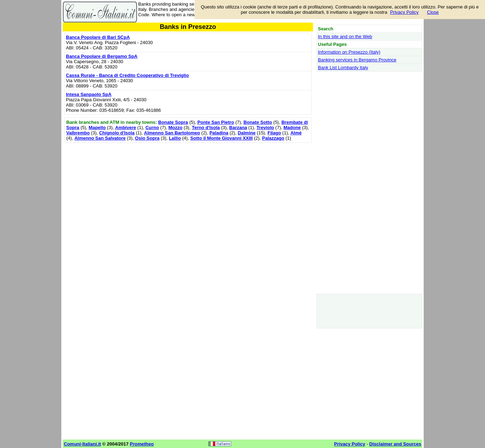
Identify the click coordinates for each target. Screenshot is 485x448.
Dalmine (247, 133)
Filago (274, 133)
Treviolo (265, 128)
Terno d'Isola (206, 128)
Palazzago (273, 138)
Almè (296, 133)
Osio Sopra (147, 138)
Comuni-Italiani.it (82, 444)
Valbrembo (78, 133)
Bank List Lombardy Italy (343, 68)
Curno (152, 128)
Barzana (238, 128)
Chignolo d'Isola (117, 133)
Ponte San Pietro (216, 122)
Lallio (175, 138)
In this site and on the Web (345, 37)
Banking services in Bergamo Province (357, 60)
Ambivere (126, 128)
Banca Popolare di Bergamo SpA (102, 56)
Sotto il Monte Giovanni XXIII (222, 138)
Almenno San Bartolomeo (172, 133)
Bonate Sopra (173, 122)
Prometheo (142, 444)
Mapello (97, 128)
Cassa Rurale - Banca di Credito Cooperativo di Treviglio (127, 75)
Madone (292, 128)
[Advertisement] (188, 194)
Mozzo (176, 128)
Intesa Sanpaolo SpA (89, 94)
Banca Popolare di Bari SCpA (98, 37)
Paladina (219, 133)
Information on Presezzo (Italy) (349, 52)
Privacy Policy (404, 12)
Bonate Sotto (258, 122)
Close (433, 12)
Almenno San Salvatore (100, 138)
